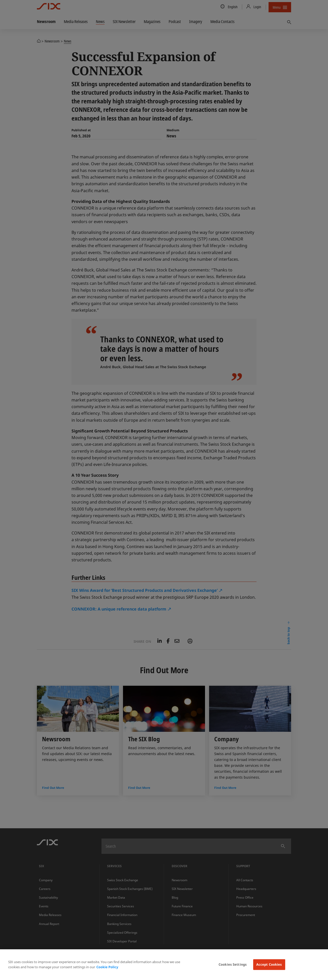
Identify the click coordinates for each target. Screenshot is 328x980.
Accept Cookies (269, 964)
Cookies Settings (233, 964)
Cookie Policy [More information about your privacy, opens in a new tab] (107, 967)
